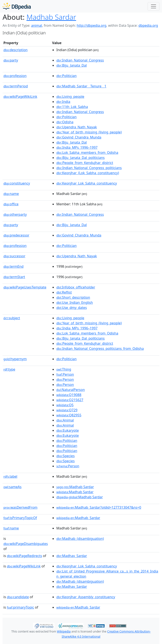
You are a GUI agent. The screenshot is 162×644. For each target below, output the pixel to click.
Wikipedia (64, 631)
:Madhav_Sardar (72, 556)
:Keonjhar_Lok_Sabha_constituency (87, 183)
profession (15, 76)
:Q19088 (69, 395)
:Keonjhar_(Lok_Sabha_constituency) (88, 173)
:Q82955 (69, 415)
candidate (18, 597)
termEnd (13, 266)
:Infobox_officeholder (76, 287)
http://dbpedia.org (92, 25)
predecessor (16, 235)
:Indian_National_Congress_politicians (89, 168)
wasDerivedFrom (20, 507)
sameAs (12, 487)
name (11, 194)
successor (14, 256)
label (10, 476)
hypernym (15, 359)
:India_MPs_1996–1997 (77, 147)
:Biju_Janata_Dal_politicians (80, 158)
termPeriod (16, 86)
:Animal (65, 420)
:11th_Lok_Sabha (72, 107)
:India (63, 102)
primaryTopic (20, 607)
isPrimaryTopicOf (20, 518)
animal (36, 25)
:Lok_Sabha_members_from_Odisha (87, 153)
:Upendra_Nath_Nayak (77, 127)
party (11, 60)
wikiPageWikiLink (20, 97)
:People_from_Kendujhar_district (85, 163)
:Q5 (65, 405)
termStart (14, 277)
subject (12, 318)
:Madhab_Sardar (78, 518)
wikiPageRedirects (24, 556)
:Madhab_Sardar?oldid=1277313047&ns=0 (99, 507)
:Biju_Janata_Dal (72, 65)
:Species (65, 456)
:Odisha (65, 122)
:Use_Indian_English (75, 302)
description (16, 50)
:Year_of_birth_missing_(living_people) (89, 132)
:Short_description (73, 297)
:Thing (64, 369)
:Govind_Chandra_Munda (79, 137)
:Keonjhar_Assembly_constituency (86, 597)
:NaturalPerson (71, 390)
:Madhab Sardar (75, 487)
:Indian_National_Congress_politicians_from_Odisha (100, 349)
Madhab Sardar (51, 17)
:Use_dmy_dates (72, 308)
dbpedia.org (148, 25)
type (9, 369)
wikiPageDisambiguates (26, 544)
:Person (65, 374)
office (11, 204)
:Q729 (67, 410)
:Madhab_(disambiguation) (80, 539)
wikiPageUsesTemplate (25, 287)
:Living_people (70, 97)
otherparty (15, 214)
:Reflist (64, 292)
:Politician (67, 76)
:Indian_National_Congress (80, 60)
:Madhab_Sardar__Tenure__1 (81, 86)
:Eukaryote (68, 430)
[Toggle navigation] (153, 6)
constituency (17, 183)
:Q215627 (70, 400)
